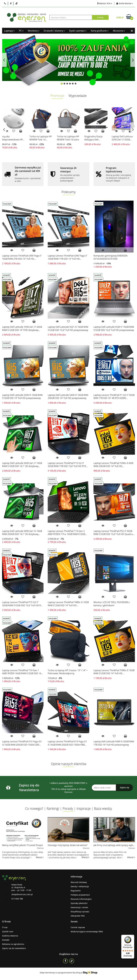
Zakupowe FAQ (78, 916)
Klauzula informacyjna (81, 899)
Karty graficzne (100, 31)
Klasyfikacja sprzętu (80, 912)
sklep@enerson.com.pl (22, 894)
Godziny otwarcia (10, 936)
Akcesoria (119, 31)
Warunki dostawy (79, 882)
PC (21, 31)
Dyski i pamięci (78, 31)
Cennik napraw (78, 927)
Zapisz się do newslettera (14, 948)
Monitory (34, 31)
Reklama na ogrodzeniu (13, 944)
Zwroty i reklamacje (80, 886)
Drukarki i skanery (54, 31)
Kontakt (6, 940)
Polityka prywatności (80, 895)
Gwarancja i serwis (79, 907)
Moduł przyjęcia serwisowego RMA (87, 932)
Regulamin (76, 891)
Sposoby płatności (79, 903)
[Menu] (133, 936)
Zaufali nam (8, 932)
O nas (5, 927)
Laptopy (9, 31)
